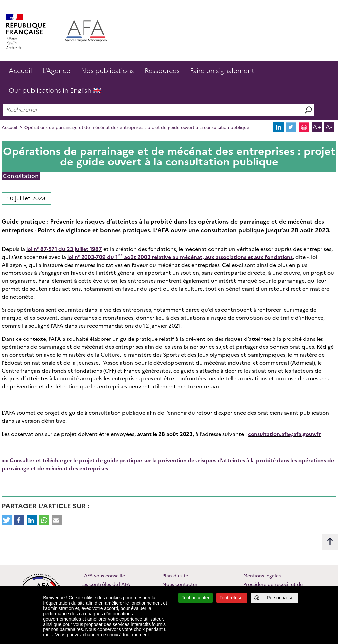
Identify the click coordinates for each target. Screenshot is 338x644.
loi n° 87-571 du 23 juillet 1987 (64, 249)
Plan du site (175, 576)
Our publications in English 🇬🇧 (55, 90)
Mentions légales (262, 576)
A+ (317, 127)
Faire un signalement (222, 71)
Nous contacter (180, 584)
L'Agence (56, 71)
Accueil (20, 71)
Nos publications (107, 71)
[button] (7, 520)
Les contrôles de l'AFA (106, 584)
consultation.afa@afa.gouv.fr (284, 434)
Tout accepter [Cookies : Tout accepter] (195, 598)
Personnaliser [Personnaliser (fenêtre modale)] (281, 598)
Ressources (162, 71)
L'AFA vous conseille (103, 576)
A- (329, 127)
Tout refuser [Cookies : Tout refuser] (232, 598)
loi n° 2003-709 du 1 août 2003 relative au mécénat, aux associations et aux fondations (180, 256)
